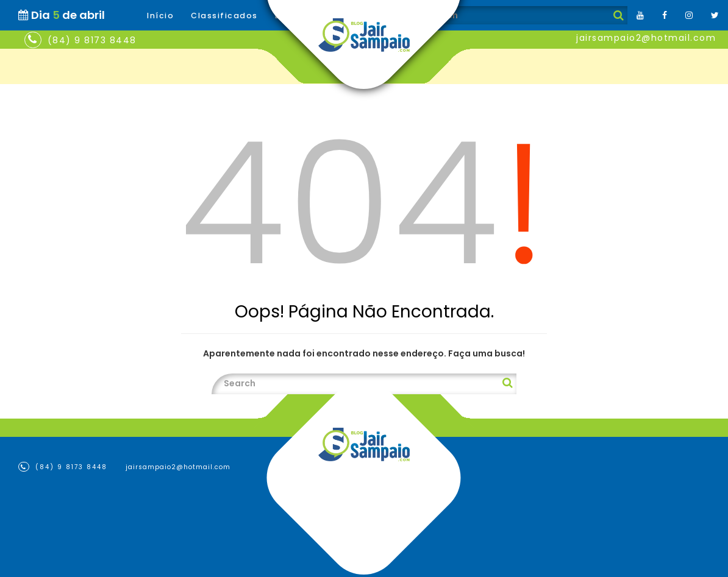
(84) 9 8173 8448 (92, 40)
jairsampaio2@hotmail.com (646, 38)
